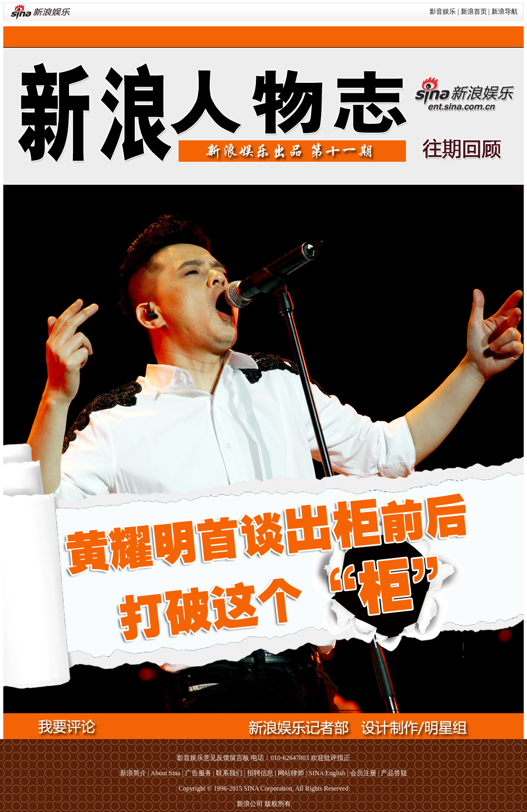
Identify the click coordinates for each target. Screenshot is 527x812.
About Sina (165, 773)
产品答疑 (394, 773)
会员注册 (363, 773)
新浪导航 (505, 12)
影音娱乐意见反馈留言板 (213, 758)
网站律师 (291, 773)
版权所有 (278, 804)
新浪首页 (474, 12)
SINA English (327, 773)
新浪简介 (133, 773)
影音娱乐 (443, 12)
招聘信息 (260, 773)
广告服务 (198, 773)
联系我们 (229, 773)
